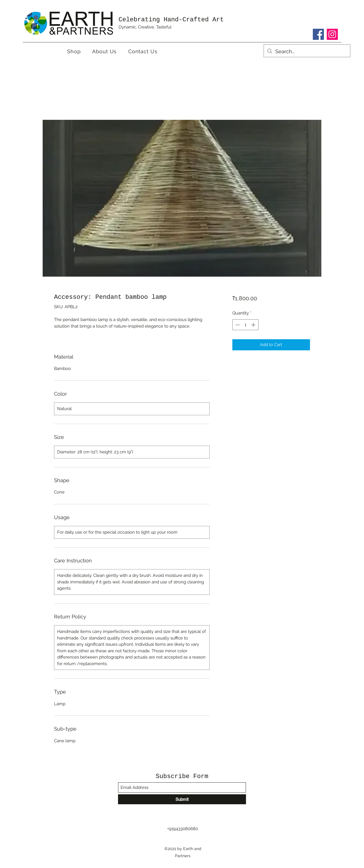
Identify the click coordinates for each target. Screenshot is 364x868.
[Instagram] (332, 34)
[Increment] (254, 325)
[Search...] (307, 52)
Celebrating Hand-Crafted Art (171, 20)
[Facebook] (318, 34)
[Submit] (182, 799)
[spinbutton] (245, 325)
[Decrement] (237, 325)
